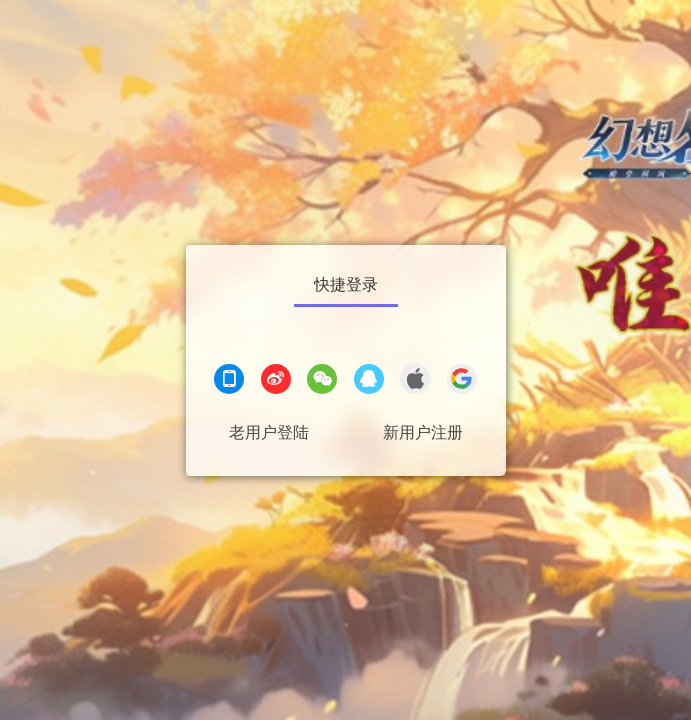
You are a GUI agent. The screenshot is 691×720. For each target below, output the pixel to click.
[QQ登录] (369, 381)
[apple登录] (415, 381)
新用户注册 (423, 432)
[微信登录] (322, 381)
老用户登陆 (269, 432)
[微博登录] (276, 381)
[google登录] (462, 381)
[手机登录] (229, 381)
